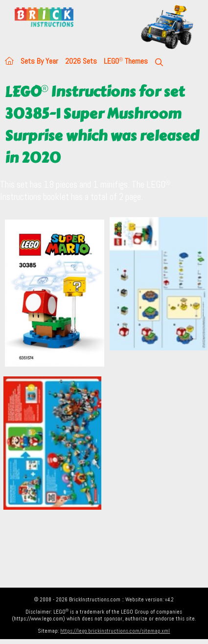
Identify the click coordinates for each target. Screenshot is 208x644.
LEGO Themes (126, 61)
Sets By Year (39, 61)
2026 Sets (81, 61)
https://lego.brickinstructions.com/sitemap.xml (115, 631)
